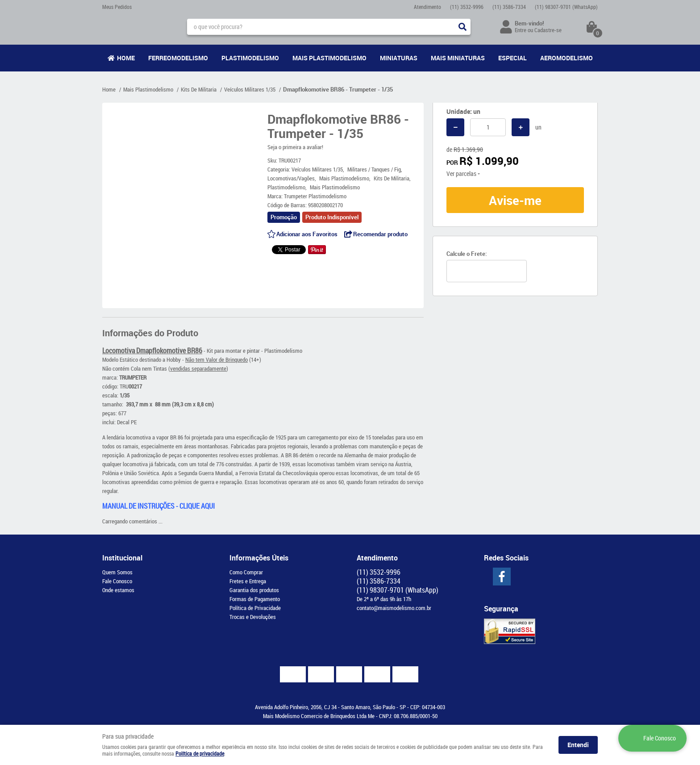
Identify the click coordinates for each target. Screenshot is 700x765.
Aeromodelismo (567, 58)
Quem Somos (117, 572)
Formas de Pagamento (255, 599)
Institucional (122, 558)
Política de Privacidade (255, 608)
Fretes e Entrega (248, 581)
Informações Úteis (259, 558)
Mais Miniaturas (458, 58)
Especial (512, 58)
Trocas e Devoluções (253, 617)
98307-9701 (566, 7)
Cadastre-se (548, 30)
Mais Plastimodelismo (329, 58)
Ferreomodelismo (178, 58)
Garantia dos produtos (254, 590)
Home (126, 58)
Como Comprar (246, 572)
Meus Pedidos (117, 7)
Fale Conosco (117, 581)
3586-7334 (509, 7)
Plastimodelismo (250, 58)
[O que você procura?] (462, 27)
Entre (521, 30)
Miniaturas (399, 58)
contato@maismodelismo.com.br (394, 608)
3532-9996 (467, 7)
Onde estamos (118, 590)
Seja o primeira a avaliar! (295, 147)
